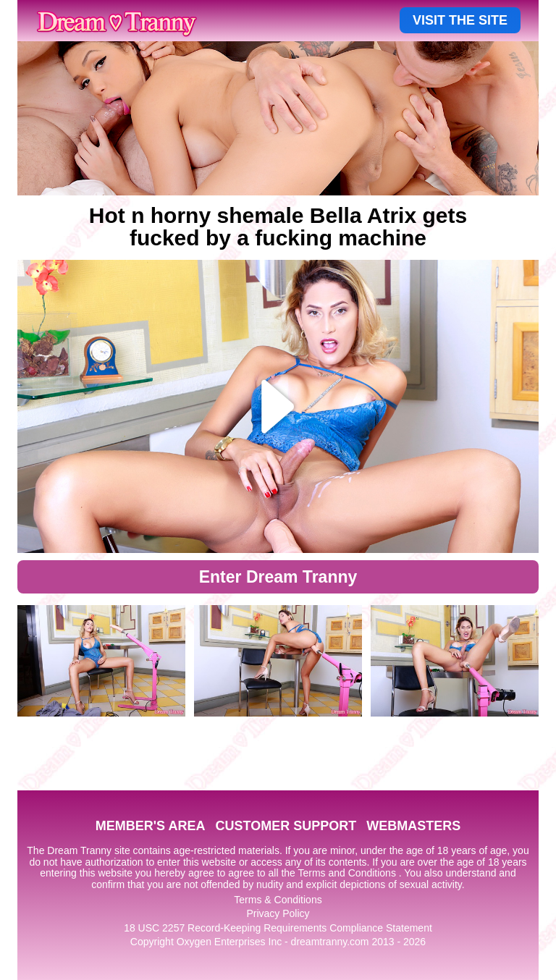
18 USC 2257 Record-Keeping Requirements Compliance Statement (278, 928)
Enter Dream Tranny (278, 577)
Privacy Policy (278, 913)
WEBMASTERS (413, 826)
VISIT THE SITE (460, 20)
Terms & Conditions (278, 900)
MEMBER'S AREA (151, 826)
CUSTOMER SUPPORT (286, 826)
